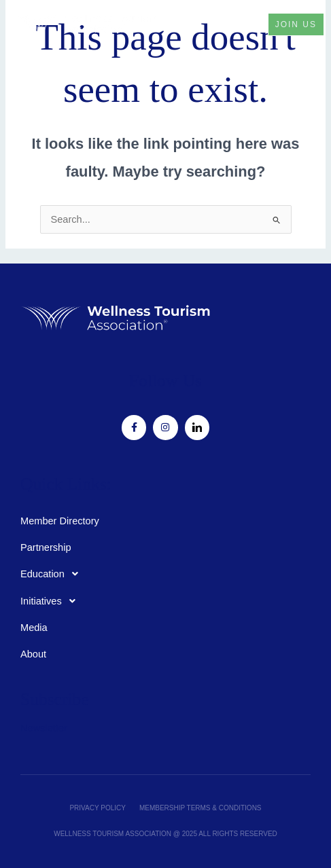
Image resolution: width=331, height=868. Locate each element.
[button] (242, 24)
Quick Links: (66, 484)
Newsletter (44, 728)
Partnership (46, 547)
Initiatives (52, 601)
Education (53, 574)
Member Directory (60, 521)
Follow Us (165, 381)
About (33, 654)
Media (34, 628)
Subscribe (55, 699)
